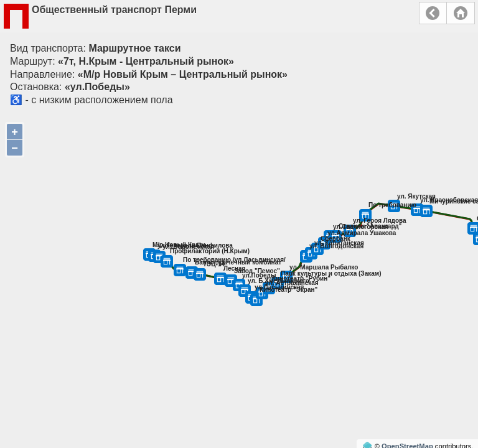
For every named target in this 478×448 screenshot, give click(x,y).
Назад (433, 13)
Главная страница (461, 13)
